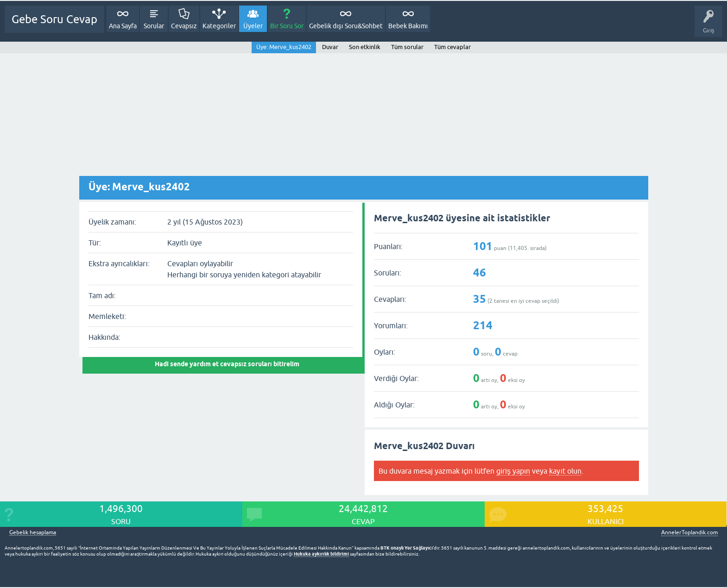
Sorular (154, 26)
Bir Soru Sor (287, 26)
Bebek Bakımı (408, 26)
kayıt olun (565, 471)
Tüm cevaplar (452, 47)
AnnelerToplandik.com (689, 532)
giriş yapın (513, 471)
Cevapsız (184, 26)
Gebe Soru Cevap (54, 19)
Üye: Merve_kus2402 (284, 47)
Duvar (330, 47)
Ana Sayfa (123, 26)
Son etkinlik (365, 47)
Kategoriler (219, 26)
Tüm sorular (407, 47)
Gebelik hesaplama (33, 533)
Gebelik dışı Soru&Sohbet (346, 26)
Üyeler (253, 26)
